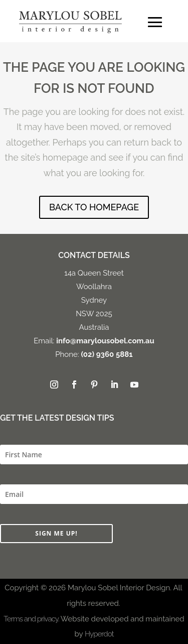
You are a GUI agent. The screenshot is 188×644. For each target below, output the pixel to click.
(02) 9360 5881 (107, 354)
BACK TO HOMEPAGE (94, 207)
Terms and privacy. (31, 619)
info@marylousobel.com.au (105, 341)
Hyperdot (99, 634)
